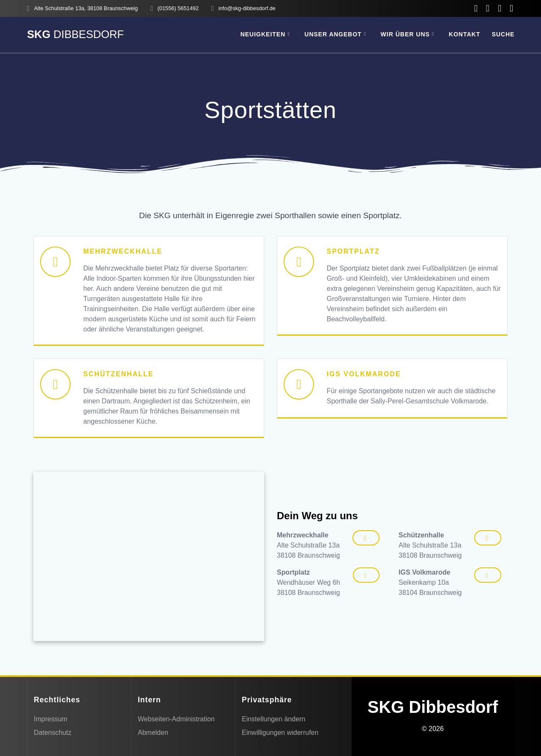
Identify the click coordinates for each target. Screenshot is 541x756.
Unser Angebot (333, 34)
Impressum (51, 719)
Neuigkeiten (263, 34)
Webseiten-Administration (176, 719)
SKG (75, 35)
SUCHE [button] (503, 34)
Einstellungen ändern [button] (273, 719)
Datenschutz (53, 733)
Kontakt (464, 34)
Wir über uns (405, 34)
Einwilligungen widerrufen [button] (280, 733)
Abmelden (153, 733)
